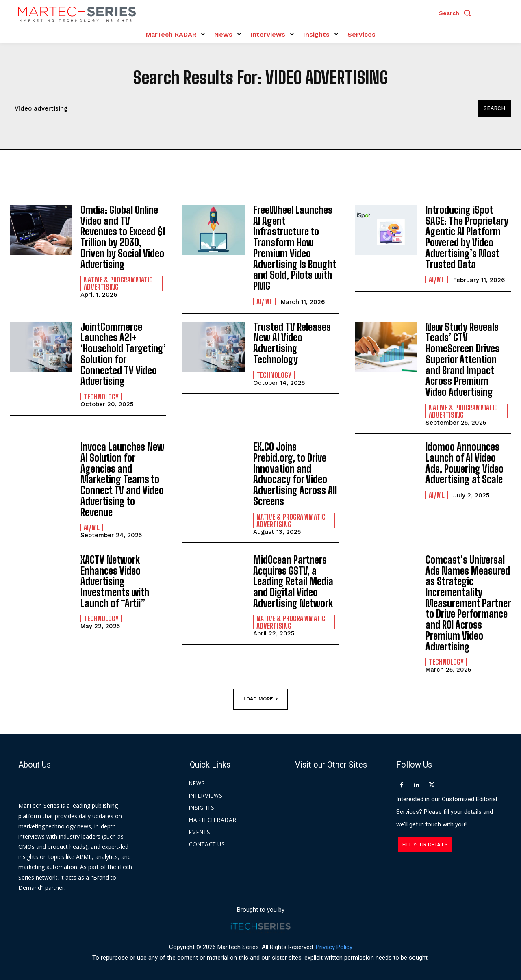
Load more (260, 695)
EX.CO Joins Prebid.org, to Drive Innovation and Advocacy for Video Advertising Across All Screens (295, 472)
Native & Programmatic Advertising (118, 282)
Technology (101, 395)
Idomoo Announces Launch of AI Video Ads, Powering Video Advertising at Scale (464, 461)
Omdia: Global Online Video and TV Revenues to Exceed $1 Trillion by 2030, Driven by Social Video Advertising (123, 237)
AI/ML (264, 300)
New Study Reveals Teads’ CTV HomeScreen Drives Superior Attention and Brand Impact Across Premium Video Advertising (468, 358)
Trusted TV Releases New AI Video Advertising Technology (292, 342)
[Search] (494, 108)
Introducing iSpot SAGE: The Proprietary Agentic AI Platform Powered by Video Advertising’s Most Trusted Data (467, 237)
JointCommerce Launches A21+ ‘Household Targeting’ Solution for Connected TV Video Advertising (123, 352)
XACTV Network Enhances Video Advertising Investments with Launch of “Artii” (115, 578)
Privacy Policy (334, 943)
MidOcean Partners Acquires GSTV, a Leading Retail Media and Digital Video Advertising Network (293, 578)
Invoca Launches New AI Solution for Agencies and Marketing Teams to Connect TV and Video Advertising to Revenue (122, 477)
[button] (457, 13)
